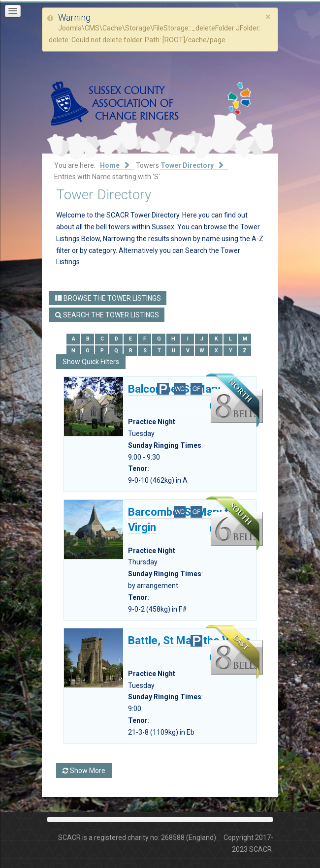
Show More (84, 771)
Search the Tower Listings (107, 315)
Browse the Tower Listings (108, 298)
